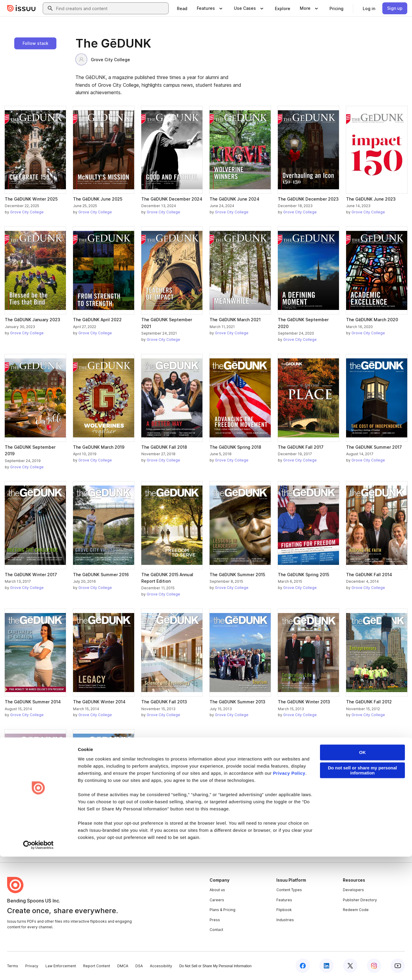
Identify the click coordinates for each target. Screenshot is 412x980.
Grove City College (103, 59)
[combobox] (111, 8)
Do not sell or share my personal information (363, 894)
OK (363, 876)
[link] (182, 8)
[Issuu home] (21, 8)
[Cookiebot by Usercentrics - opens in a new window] (38, 968)
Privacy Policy (289, 897)
